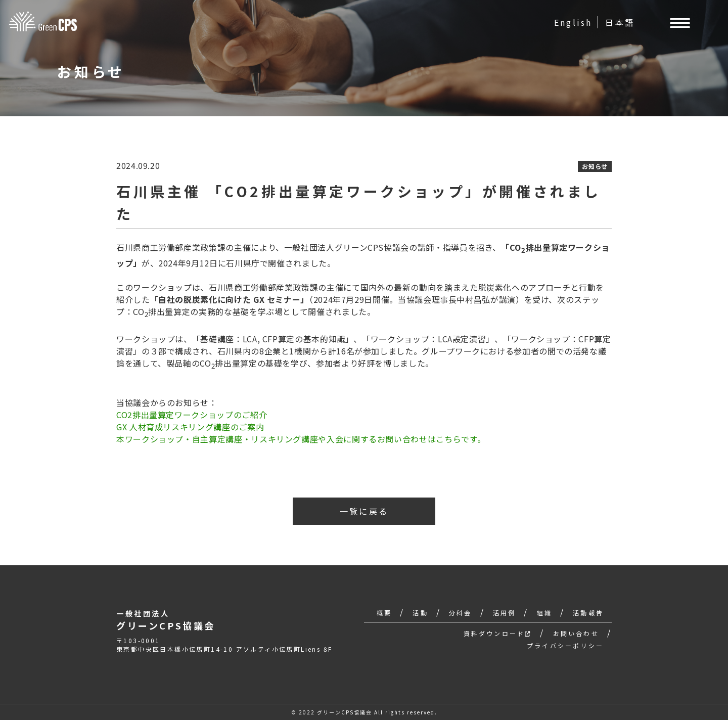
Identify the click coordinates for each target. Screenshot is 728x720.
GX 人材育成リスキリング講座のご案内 (190, 427)
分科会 (461, 613)
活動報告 (588, 613)
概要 (384, 613)
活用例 (505, 613)
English (573, 22)
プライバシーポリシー (565, 645)
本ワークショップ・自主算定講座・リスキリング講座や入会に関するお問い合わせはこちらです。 (301, 439)
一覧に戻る (364, 511)
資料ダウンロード (498, 633)
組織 (544, 613)
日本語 (620, 22)
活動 (420, 613)
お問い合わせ (576, 633)
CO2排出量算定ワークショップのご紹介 (192, 415)
